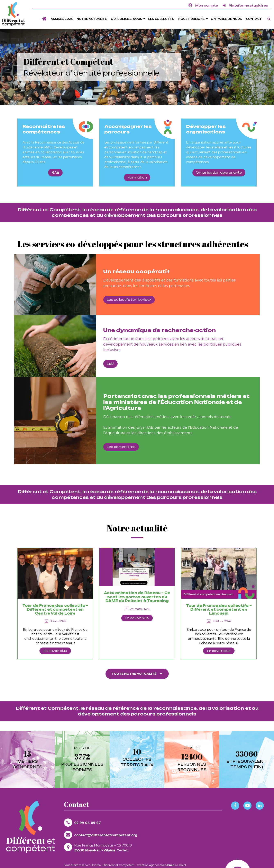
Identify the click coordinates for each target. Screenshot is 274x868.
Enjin (171, 865)
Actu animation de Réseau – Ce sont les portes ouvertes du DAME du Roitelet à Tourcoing (137, 597)
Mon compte (203, 5)
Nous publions (191, 19)
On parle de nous (226, 19)
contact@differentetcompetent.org (101, 835)
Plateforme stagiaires (245, 5)
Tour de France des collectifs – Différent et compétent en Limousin (219, 610)
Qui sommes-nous (126, 19)
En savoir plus (55, 651)
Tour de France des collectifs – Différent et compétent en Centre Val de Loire (55, 610)
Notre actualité (92, 19)
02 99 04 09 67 (82, 823)
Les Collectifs (161, 19)
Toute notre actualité (137, 674)
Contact (254, 19)
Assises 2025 (62, 19)
